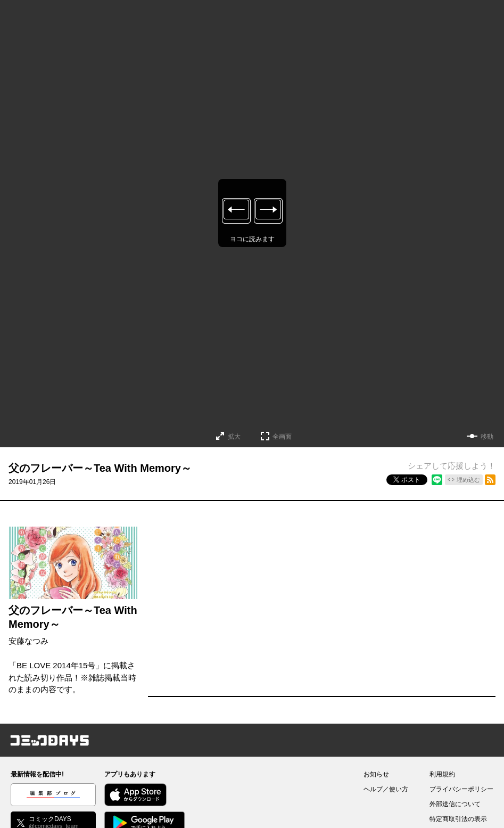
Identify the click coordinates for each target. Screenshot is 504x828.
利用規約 (442, 774)
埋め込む (468, 480)
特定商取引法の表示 (458, 819)
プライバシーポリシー (461, 789)
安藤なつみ (28, 641)
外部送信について (455, 804)
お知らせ (376, 774)
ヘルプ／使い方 (386, 789)
